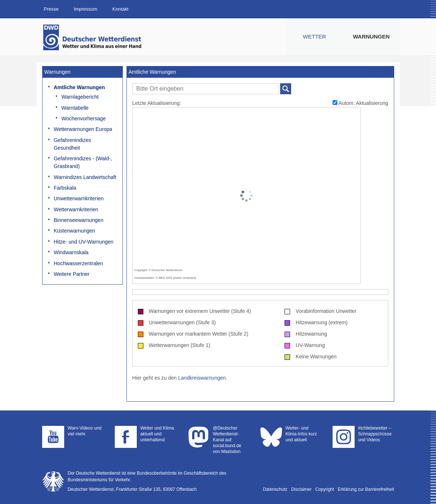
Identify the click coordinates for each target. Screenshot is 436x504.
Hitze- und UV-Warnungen (83, 242)
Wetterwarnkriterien (76, 209)
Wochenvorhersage (83, 118)
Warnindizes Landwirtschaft (85, 177)
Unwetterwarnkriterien (78, 198)
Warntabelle (75, 108)
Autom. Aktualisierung (360, 103)
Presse (51, 9)
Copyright (325, 489)
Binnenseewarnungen (78, 220)
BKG (162, 278)
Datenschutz (275, 489)
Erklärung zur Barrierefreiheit (366, 489)
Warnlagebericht (80, 97)
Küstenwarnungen (74, 231)
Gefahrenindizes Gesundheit (72, 144)
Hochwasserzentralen (78, 263)
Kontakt (120, 9)
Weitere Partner (72, 274)
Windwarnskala (71, 252)
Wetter (314, 36)
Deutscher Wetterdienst (93, 37)
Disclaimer (301, 489)
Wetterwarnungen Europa (83, 129)
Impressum (85, 9)
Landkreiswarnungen (202, 378)
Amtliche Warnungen (79, 87)
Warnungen (371, 36)
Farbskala (65, 188)
